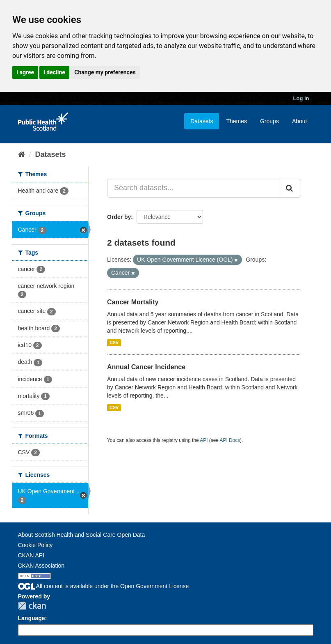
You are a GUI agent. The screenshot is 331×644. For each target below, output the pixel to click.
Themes (236, 121)
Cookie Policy (35, 545)
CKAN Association (41, 566)
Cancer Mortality (133, 302)
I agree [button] (25, 72)
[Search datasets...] (193, 188)
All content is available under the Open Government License (104, 586)
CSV (114, 343)
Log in (301, 98)
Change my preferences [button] (105, 72)
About (300, 121)
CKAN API (31, 555)
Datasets (202, 121)
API (204, 440)
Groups (269, 121)
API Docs (230, 440)
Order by (119, 217)
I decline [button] (54, 72)
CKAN (32, 606)
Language (32, 618)
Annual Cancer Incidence (146, 367)
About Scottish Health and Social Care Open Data (82, 535)
